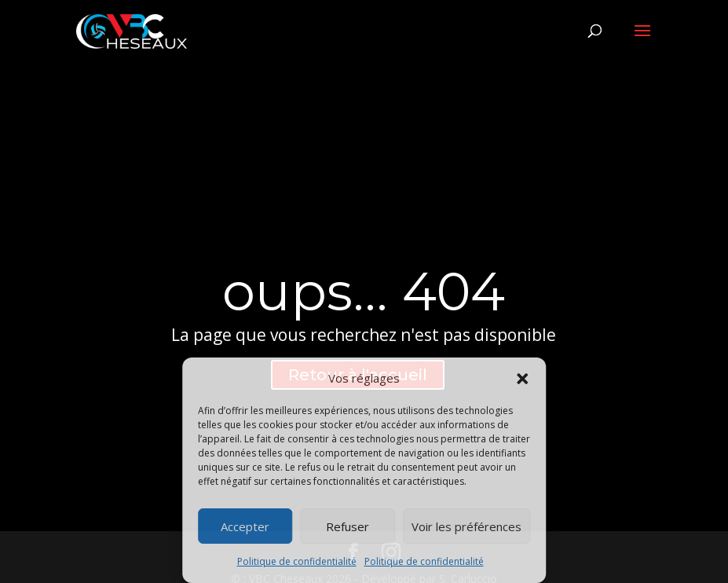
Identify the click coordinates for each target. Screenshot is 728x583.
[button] (522, 379)
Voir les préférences (466, 526)
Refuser (348, 526)
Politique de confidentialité (297, 561)
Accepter (245, 526)
